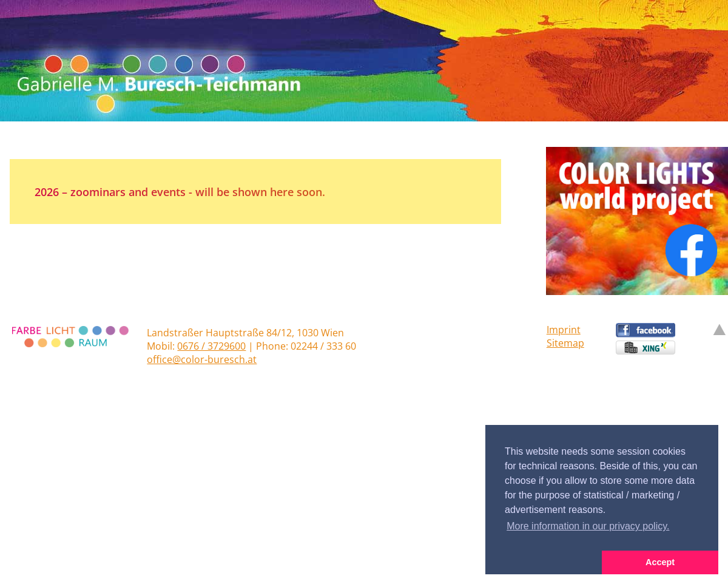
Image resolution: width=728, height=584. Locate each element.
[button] (544, 563)
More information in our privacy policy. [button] (588, 526)
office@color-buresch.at (202, 359)
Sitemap (565, 343)
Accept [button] (660, 562)
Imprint (564, 330)
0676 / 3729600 (211, 346)
